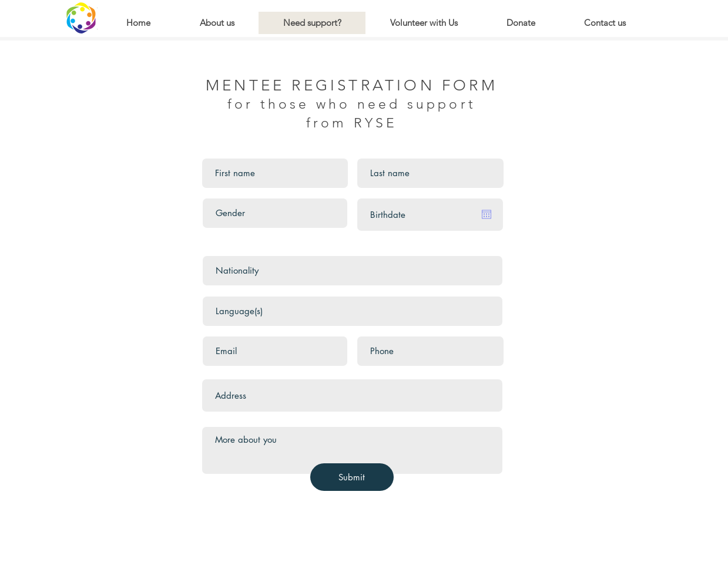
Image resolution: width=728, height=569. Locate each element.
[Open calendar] (487, 214)
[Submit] (352, 477)
